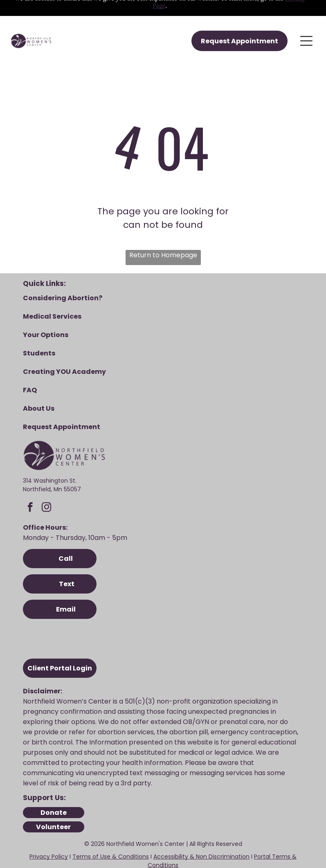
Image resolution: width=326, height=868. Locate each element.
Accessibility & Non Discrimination (201, 829)
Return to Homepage (163, 227)
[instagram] (46, 480)
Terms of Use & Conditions (111, 829)
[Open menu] (306, 15)
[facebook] (30, 480)
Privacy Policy (49, 829)
